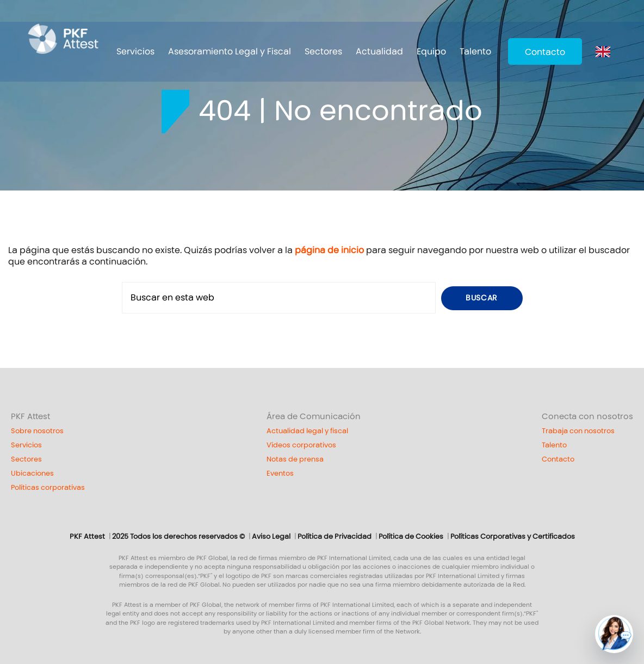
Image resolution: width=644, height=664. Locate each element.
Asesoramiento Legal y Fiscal (230, 51)
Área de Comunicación (314, 416)
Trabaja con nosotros (578, 431)
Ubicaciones (32, 474)
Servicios (135, 51)
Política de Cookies (411, 537)
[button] (614, 634)
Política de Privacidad (335, 537)
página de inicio (329, 250)
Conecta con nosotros (587, 416)
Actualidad (379, 51)
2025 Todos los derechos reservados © (178, 537)
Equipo (431, 51)
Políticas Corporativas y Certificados (513, 537)
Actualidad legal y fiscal (307, 431)
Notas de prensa (295, 459)
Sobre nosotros (37, 431)
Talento (475, 51)
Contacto (545, 52)
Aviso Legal (271, 537)
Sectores (323, 51)
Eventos (280, 474)
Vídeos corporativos (301, 445)
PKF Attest (30, 416)
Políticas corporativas (48, 488)
